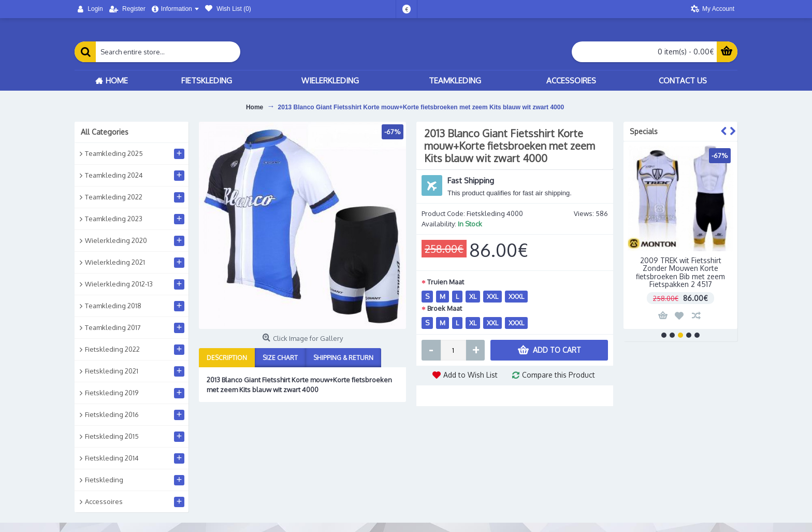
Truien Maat (446, 282)
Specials (644, 131)
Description (227, 358)
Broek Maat (445, 308)
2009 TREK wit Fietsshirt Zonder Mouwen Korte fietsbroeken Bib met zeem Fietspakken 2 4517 (680, 272)
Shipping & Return (343, 358)
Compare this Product (559, 375)
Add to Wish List (470, 375)
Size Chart (280, 358)
